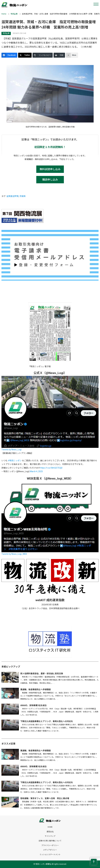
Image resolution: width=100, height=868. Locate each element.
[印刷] (59, 55)
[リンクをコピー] (43, 55)
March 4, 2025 (36, 471)
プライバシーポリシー (50, 845)
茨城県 (22, 196)
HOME (50, 827)
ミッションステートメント (50, 855)
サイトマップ (50, 836)
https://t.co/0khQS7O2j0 (51, 468)
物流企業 (14, 14)
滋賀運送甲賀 (12, 196)
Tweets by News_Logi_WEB (14, 554)
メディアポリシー (50, 850)
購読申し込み (50, 180)
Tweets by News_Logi (11, 450)
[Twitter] (25, 55)
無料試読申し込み (50, 169)
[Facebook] (9, 55)
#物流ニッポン (15, 461)
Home (4, 14)
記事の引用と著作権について (50, 841)
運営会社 (50, 832)
